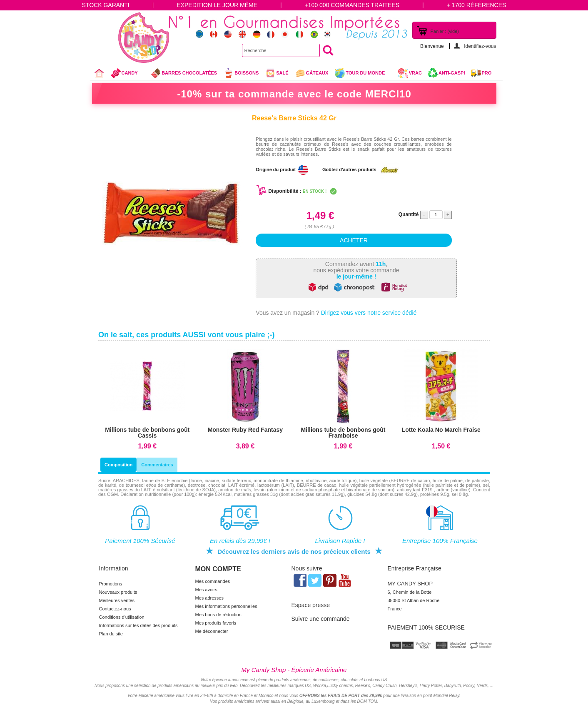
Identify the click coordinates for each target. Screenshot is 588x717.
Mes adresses (209, 598)
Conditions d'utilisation (122, 617)
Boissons (241, 73)
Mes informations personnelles (226, 606)
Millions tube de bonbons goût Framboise (343, 433)
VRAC (410, 73)
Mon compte (218, 569)
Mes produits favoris (216, 623)
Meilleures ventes (117, 600)
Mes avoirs (206, 590)
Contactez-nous (115, 609)
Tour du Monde (363, 74)
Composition (118, 465)
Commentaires (157, 465)
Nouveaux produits (118, 592)
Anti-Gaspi (452, 73)
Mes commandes (213, 581)
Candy (128, 74)
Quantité (409, 214)
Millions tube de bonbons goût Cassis (147, 433)
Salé (277, 73)
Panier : (445, 31)
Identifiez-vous (480, 46)
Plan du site (111, 634)
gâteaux (312, 73)
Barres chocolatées (184, 73)
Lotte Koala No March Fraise (441, 430)
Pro (487, 73)
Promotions (111, 584)
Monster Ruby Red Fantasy (245, 430)
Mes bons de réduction (218, 615)
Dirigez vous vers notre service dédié (369, 313)
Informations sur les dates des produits (138, 625)
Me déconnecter (212, 631)
